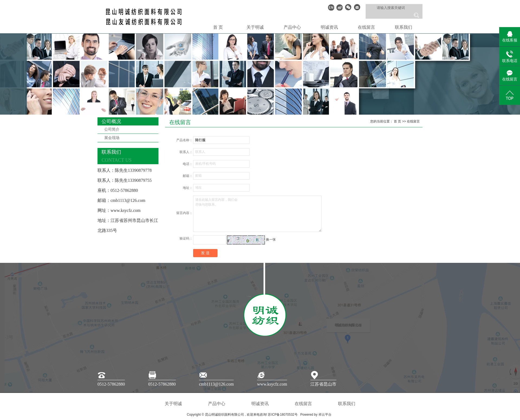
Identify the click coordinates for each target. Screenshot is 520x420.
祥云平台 (325, 415)
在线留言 (366, 27)
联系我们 (404, 27)
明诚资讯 (329, 27)
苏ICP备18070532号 (283, 415)
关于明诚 (255, 27)
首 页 (218, 27)
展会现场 (112, 138)
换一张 (271, 240)
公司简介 (112, 129)
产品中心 (292, 27)
